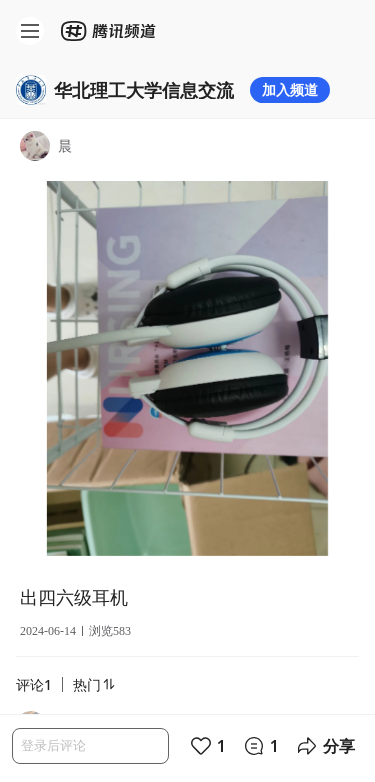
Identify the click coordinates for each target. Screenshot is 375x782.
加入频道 (290, 89)
